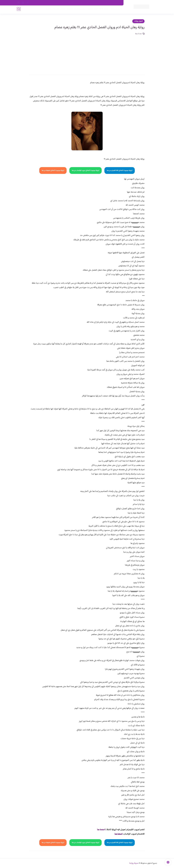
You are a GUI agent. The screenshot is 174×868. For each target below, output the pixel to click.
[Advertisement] (87, 53)
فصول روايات (138, 21)
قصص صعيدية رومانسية (54, 10)
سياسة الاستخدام (87, 3)
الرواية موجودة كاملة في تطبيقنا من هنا (53, 170)
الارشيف (61, 3)
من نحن (98, 3)
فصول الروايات (115, 10)
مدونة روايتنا (134, 863)
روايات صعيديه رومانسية (75, 10)
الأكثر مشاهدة (92, 10)
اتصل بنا (118, 3)
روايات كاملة (103, 10)
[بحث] (19, 10)
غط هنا (100, 830)
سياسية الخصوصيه (72, 3)
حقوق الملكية (108, 3)
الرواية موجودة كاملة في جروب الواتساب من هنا (85, 170)
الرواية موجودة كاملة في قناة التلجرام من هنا (120, 170)
